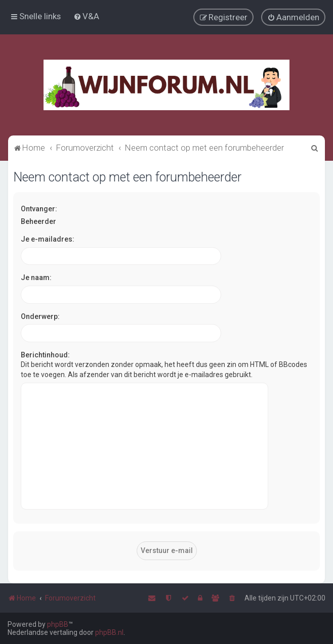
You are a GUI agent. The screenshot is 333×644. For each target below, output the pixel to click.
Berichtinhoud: (45, 354)
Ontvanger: (39, 208)
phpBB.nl (109, 632)
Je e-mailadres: (48, 239)
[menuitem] (86, 16)
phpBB (58, 624)
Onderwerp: (40, 316)
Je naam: (36, 277)
